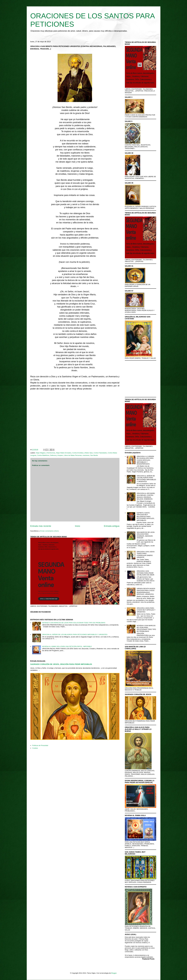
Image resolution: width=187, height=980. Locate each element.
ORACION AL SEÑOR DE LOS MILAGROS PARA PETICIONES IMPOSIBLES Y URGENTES (75, 635)
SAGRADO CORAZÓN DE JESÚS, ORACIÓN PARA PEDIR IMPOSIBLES (61, 664)
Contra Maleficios (43, 455)
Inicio (77, 526)
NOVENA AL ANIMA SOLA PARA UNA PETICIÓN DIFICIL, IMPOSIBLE (67, 646)
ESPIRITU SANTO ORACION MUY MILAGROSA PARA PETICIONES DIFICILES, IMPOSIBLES (146, 517)
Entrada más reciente (41, 526)
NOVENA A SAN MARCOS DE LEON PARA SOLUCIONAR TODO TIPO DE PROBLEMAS (74, 623)
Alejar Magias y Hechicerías (45, 453)
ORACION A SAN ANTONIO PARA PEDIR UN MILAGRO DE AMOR (145, 573)
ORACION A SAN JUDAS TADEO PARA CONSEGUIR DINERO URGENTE (146, 555)
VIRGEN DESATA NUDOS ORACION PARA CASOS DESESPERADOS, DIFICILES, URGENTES (146, 591)
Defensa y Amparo (57, 455)
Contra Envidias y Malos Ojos (83, 453)
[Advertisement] (75, 420)
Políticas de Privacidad (40, 745)
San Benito (94, 455)
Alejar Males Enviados (64, 453)
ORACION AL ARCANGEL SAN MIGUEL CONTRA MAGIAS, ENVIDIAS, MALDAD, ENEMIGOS (146, 496)
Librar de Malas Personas (73, 455)
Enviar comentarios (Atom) (49, 531)
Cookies (35, 748)
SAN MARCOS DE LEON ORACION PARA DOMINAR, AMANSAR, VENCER (146, 535)
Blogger (114, 973)
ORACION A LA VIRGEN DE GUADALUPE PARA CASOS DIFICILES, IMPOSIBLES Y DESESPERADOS (145, 460)
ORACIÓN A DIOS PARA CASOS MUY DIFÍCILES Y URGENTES (146, 610)
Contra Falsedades (100, 453)
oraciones (86, 455)
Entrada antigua (112, 526)
